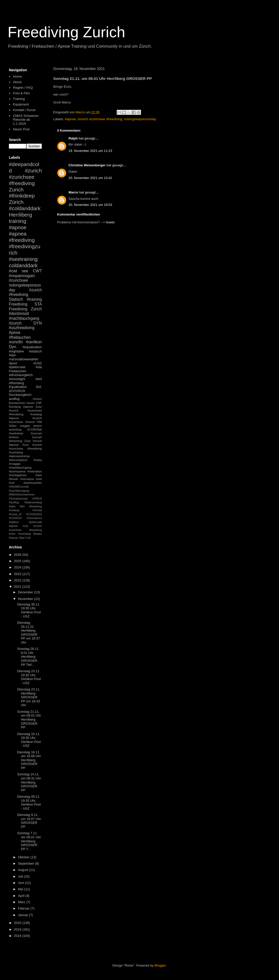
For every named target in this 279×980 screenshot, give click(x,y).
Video (13, 426)
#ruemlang (24, 534)
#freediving (22, 240)
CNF (39, 403)
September (27, 863)
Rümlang (15, 407)
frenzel (37, 441)
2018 (18, 936)
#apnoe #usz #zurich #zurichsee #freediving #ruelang (25, 410)
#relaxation (35, 471)
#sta (39, 367)
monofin (16, 342)
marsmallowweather (24, 359)
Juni (21, 883)
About (17, 82)
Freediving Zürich (25, 309)
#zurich (15, 323)
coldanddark (23, 265)
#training (34, 299)
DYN (38, 323)
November (26, 599)
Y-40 (28, 538)
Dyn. (13, 347)
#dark (12, 506)
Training (19, 99)
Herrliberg (20, 215)
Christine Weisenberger (87, 165)
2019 (18, 929)
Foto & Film (21, 93)
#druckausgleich (21, 375)
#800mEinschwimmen (22, 495)
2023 (18, 574)
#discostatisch (18, 460)
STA (38, 304)
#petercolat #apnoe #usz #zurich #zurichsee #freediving (25, 526)
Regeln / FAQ (23, 88)
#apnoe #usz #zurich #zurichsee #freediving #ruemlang (25, 448)
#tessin (14, 479)
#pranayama (17, 471)
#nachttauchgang (24, 318)
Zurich (16, 190)
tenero (38, 426)
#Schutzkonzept (18, 499)
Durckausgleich (20, 395)
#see (39, 475)
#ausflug (14, 502)
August (24, 870)
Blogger (160, 965)
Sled (22, 538)
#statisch (35, 351)
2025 (18, 561)
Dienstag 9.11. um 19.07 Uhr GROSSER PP (29, 821)
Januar (23, 915)
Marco (73, 192)
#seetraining (23, 259)
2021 (18, 587)
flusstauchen (17, 403)
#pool (13, 363)
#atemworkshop (19, 456)
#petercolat (17, 367)
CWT (37, 271)
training (18, 221)
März (22, 902)
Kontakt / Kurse (24, 110)
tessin (31, 403)
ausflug (14, 399)
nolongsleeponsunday (140, 119)
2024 (18, 567)
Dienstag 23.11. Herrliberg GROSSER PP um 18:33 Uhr (29, 697)
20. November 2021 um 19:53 (90, 205)
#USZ (38, 363)
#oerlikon (34, 342)
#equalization (32, 347)
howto (110, 222)
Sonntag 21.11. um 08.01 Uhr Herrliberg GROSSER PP (29, 719)
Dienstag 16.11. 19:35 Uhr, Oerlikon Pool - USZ (29, 740)
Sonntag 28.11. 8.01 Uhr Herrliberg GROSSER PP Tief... (28, 657)
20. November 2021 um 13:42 (90, 178)
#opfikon (14, 522)
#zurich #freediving (25, 292)
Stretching (16, 441)
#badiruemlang (33, 502)
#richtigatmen (18, 475)
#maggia (15, 464)
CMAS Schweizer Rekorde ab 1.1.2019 (26, 120)
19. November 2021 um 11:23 (90, 151)
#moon (37, 399)
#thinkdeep (22, 196)
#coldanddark (25, 208)
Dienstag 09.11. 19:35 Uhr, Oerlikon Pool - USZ (29, 803)
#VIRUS (37, 499)
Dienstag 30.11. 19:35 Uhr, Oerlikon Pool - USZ (29, 610)
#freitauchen (20, 337)
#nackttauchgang (20, 467)
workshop (15, 429)
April (22, 896)
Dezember (26, 592)
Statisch (16, 299)
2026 (18, 555)
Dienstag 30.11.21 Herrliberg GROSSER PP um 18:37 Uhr (28, 632)
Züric (28, 441)
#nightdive (16, 351)
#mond (30, 422)
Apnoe (15, 333)
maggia (25, 426)
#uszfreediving (22, 328)
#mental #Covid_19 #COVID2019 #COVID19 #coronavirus (25, 514)
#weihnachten (33, 483)
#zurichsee (18, 280)
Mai (21, 889)
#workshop (16, 433)
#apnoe (70, 119)
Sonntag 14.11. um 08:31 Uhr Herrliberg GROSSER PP (29, 782)
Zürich (16, 202)
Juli (21, 876)
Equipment (21, 104)
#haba (38, 460)
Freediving (18, 304)
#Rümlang (16, 383)
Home (17, 76)
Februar (24, 908)
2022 (18, 580)
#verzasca (27, 479)
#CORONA (34, 429)
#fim (22, 506)
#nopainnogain (22, 276)
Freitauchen (18, 371)
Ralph (73, 138)
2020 (18, 923)
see (25, 271)
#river (12, 534)
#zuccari (36, 433)
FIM (39, 422)
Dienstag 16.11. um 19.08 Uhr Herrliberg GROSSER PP (29, 760)
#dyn (12, 355)
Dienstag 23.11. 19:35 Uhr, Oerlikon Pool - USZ (29, 677)
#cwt (13, 271)
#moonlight (17, 379)
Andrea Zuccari (25, 437)
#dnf (39, 379)
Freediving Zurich (66, 32)
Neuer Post (21, 129)
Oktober (24, 857)
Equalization (18, 387)
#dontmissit (19, 314)
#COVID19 (17, 391)
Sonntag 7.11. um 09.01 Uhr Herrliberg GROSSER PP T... (29, 841)
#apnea (18, 234)
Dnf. (39, 387)
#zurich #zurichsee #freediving (100, 119)
